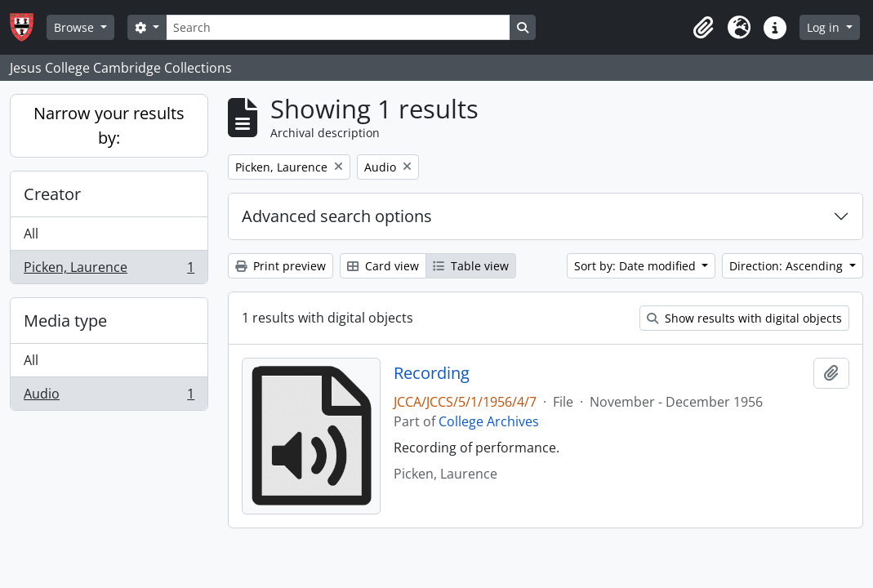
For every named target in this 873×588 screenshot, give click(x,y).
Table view (471, 266)
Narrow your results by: (109, 125)
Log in (825, 27)
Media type (65, 321)
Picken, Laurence (109, 270)
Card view (383, 266)
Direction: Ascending (788, 266)
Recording (432, 373)
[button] (703, 28)
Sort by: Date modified (637, 266)
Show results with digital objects (744, 318)
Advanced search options (337, 216)
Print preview (281, 266)
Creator (52, 194)
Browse (76, 27)
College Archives (489, 421)
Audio (109, 397)
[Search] (338, 27)
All (31, 234)
